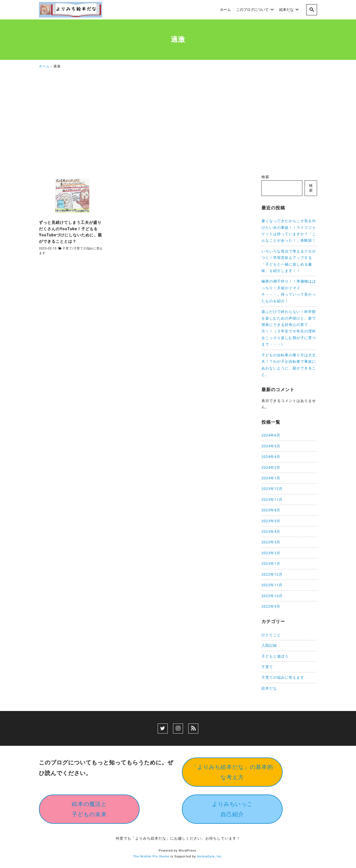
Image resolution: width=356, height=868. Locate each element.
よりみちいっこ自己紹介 (232, 809)
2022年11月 (272, 585)
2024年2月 (271, 468)
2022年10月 (272, 596)
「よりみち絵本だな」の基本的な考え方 (232, 772)
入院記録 (269, 645)
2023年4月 (271, 532)
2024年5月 (271, 446)
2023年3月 (271, 542)
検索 (265, 177)
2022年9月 (271, 606)
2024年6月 (271, 435)
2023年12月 (272, 489)
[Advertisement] (178, 123)
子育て (67, 248)
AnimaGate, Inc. (210, 856)
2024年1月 (271, 478)
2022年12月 (272, 574)
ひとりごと (271, 635)
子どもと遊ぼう (275, 656)
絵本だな (269, 688)
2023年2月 (271, 553)
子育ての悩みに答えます (283, 677)
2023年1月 (271, 564)
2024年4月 (271, 457)
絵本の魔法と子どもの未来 (89, 809)
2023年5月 (271, 521)
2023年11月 (272, 500)
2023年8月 (271, 510)
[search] (312, 10)
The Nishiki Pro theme (151, 856)
